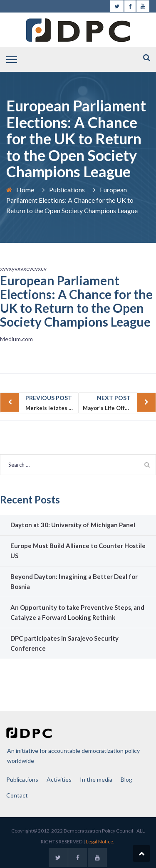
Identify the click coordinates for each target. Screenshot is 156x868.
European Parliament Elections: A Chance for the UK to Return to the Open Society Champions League (76, 301)
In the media (96, 779)
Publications (67, 190)
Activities (59, 779)
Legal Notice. (100, 842)
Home (25, 190)
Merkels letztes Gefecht (52, 402)
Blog (126, 779)
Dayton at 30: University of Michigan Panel (73, 525)
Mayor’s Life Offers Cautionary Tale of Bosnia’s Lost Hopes (120, 402)
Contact (17, 795)
